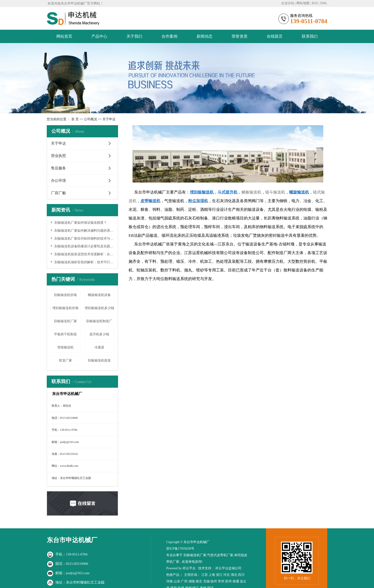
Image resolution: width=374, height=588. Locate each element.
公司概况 (91, 119)
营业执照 (58, 156)
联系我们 (310, 36)
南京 (199, 581)
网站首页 (64, 36)
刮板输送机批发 (99, 360)
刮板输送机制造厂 (99, 321)
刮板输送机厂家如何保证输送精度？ (80, 223)
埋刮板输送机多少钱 (99, 308)
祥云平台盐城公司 (228, 568)
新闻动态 (205, 36)
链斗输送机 (275, 192)
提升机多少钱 (99, 334)
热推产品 (173, 575)
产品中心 (99, 36)
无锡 (206, 581)
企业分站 (288, 3)
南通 (236, 581)
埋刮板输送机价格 (65, 308)
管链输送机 (65, 347)
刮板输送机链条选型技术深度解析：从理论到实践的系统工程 (84, 254)
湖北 (234, 575)
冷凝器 (99, 347)
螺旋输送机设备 (99, 295)
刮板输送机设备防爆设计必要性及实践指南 (84, 246)
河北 (227, 575)
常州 (221, 581)
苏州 (228, 581)
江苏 (205, 575)
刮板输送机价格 (65, 295)
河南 (169, 581)
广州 (184, 581)
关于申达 (58, 143)
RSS (315, 3)
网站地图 (303, 3)
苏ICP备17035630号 (180, 549)
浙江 (219, 575)
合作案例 (169, 36)
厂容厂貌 (58, 193)
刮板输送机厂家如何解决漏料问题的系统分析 (84, 231)
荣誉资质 (240, 36)
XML (324, 3)
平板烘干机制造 (65, 334)
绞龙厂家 (65, 360)
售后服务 (58, 168)
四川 (241, 575)
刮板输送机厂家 (65, 321)
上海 (212, 575)
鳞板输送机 (251, 192)
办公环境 (58, 181)
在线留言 (275, 36)
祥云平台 (189, 568)
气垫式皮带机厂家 (220, 555)
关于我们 (134, 36)
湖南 (192, 581)
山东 (177, 581)
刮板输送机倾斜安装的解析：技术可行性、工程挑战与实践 (84, 262)
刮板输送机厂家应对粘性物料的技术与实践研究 (84, 239)
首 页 (75, 119)
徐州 (214, 581)
